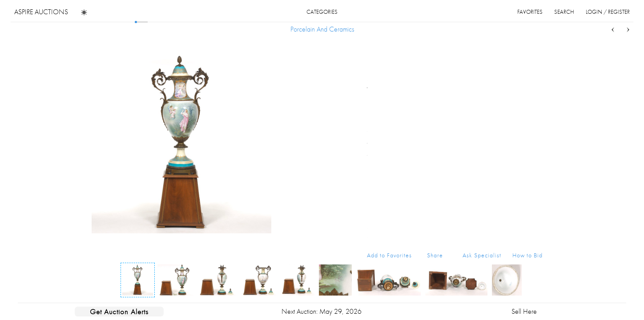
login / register (608, 12)
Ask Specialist (482, 255)
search (564, 12)
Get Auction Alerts (119, 312)
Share (435, 255)
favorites (530, 12)
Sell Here (524, 311)
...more (536, 112)
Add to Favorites (389, 255)
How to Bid (527, 255)
